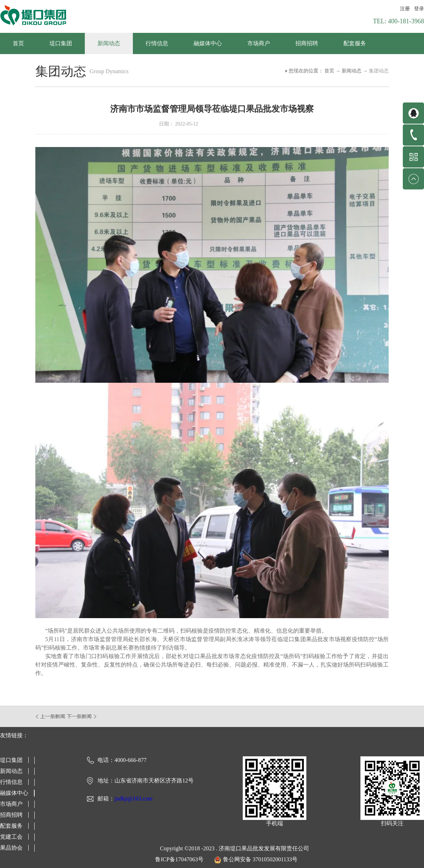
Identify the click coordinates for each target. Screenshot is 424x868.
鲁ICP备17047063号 (179, 859)
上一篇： (51, 716)
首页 (18, 43)
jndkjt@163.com (134, 799)
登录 (419, 9)
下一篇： (82, 716)
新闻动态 (352, 71)
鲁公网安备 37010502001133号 (260, 859)
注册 (405, 9)
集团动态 (379, 71)
